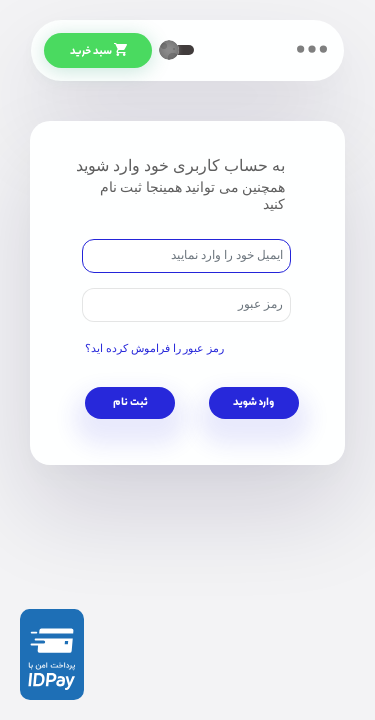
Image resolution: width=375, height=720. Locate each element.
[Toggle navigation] (311, 48)
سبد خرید (110, 51)
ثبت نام (130, 403)
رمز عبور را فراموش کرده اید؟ (154, 348)
